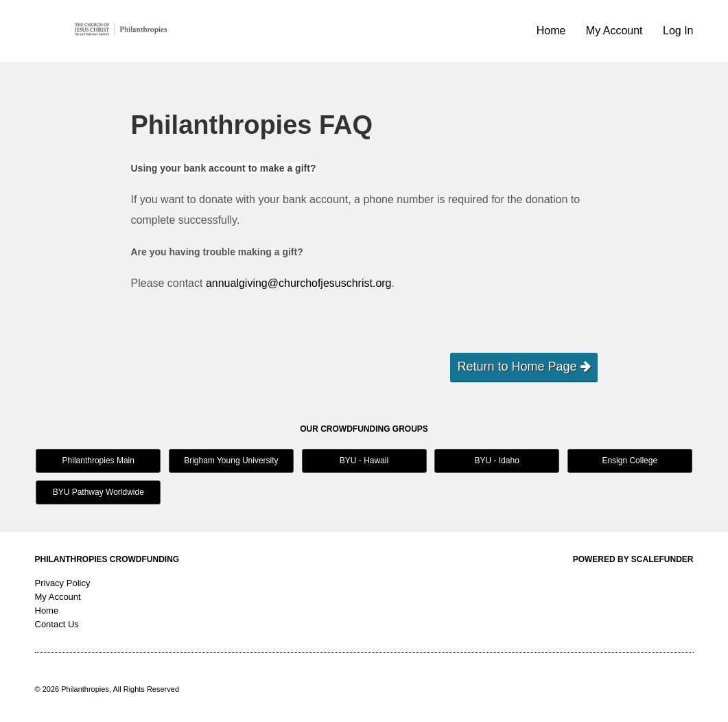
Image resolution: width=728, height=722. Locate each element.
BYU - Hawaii (364, 461)
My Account (616, 31)
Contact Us (57, 624)
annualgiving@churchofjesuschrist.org (299, 283)
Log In (678, 31)
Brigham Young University (231, 461)
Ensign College (630, 461)
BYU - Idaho (496, 461)
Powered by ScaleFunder (633, 559)
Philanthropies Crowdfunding (107, 559)
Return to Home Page (524, 366)
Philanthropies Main (98, 461)
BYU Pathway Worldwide (98, 492)
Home (553, 31)
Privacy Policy (63, 583)
